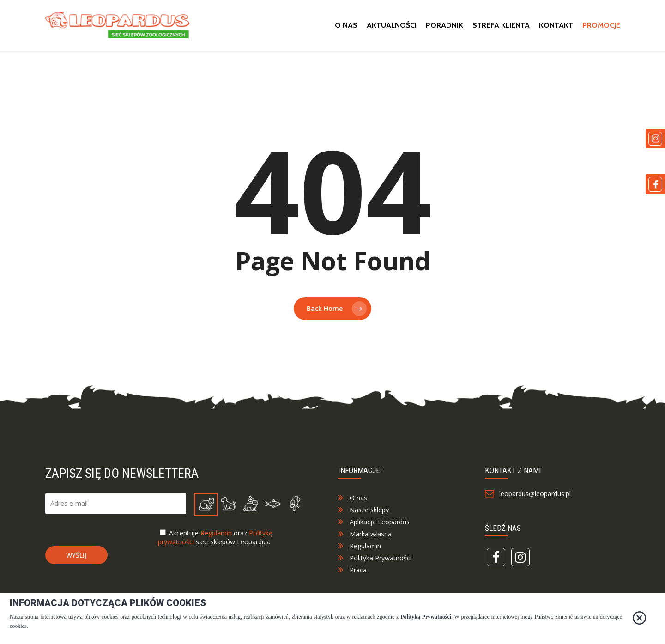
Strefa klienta (501, 28)
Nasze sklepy (369, 532)
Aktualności (392, 28)
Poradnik (444, 28)
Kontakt (556, 28)
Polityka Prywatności (381, 580)
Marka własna (371, 556)
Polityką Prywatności (426, 617)
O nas (346, 28)
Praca (358, 592)
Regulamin (216, 555)
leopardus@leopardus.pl (533, 515)
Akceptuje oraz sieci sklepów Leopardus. (215, 559)
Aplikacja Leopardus (380, 544)
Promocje (601, 28)
